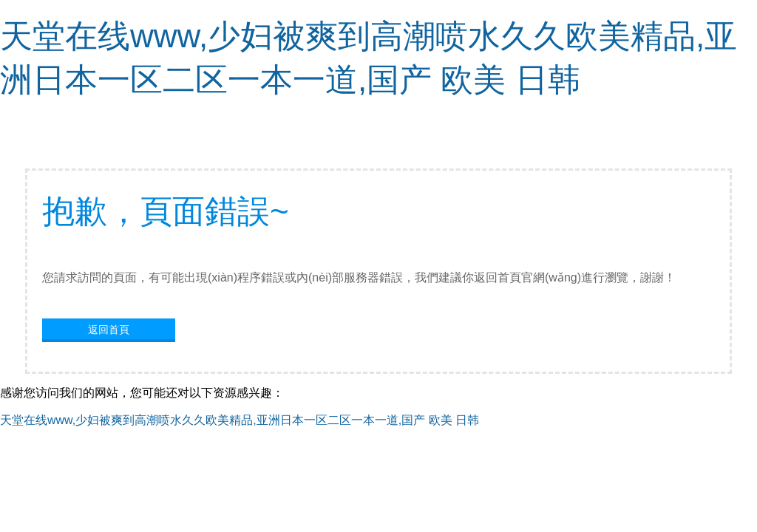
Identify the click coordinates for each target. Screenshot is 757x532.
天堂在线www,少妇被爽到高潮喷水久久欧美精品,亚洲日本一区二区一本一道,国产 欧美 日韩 (240, 420)
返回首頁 (109, 330)
